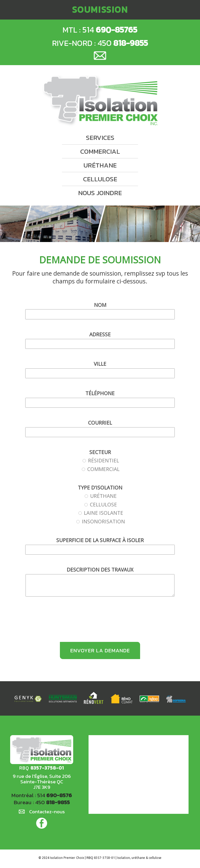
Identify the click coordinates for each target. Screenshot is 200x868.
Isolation (123, 860)
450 (124, 43)
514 (110, 30)
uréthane (100, 162)
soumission (100, 10)
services (100, 134)
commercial (100, 148)
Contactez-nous (47, 814)
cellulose (100, 176)
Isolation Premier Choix (68, 860)
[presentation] (100, 622)
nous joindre (100, 189)
